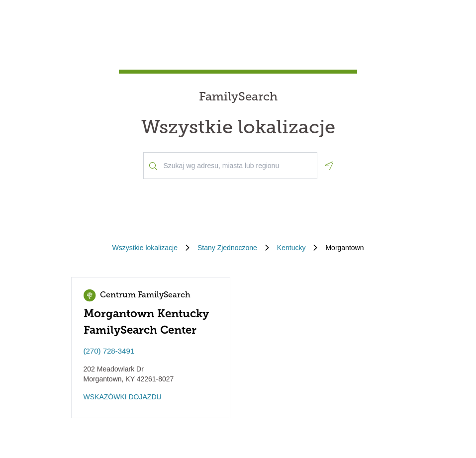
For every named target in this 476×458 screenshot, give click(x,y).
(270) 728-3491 (109, 351)
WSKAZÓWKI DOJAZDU (123, 397)
